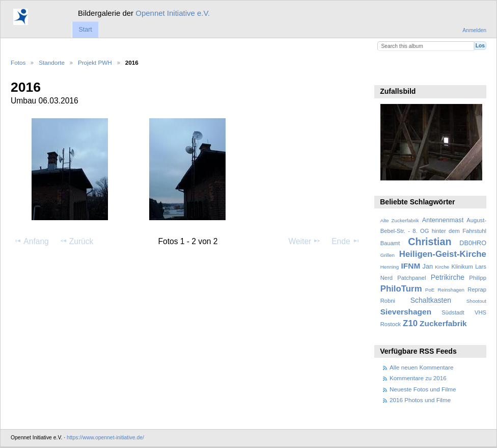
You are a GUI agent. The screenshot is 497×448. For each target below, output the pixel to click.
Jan (428, 267)
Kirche (442, 267)
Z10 (410, 323)
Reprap (477, 289)
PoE (430, 290)
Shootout (476, 301)
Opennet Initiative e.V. (173, 13)
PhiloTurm (401, 289)
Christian (430, 242)
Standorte (52, 62)
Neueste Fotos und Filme (423, 389)
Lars (481, 267)
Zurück (77, 241)
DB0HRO (473, 243)
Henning (390, 267)
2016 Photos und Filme (420, 400)
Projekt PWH (95, 62)
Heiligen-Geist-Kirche (443, 254)
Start (85, 30)
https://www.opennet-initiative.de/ (105, 438)
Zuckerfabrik (443, 323)
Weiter (305, 241)
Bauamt (390, 243)
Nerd (386, 278)
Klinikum (462, 267)
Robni (388, 301)
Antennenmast (443, 220)
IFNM (411, 266)
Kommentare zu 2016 (418, 378)
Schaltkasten (431, 300)
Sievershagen (406, 312)
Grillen (388, 255)
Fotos (18, 62)
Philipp (478, 278)
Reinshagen (451, 290)
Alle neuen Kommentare (421, 367)
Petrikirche (448, 277)
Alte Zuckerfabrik (400, 220)
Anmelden (474, 30)
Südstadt (453, 312)
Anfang (31, 241)
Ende (346, 241)
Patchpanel (411, 278)
